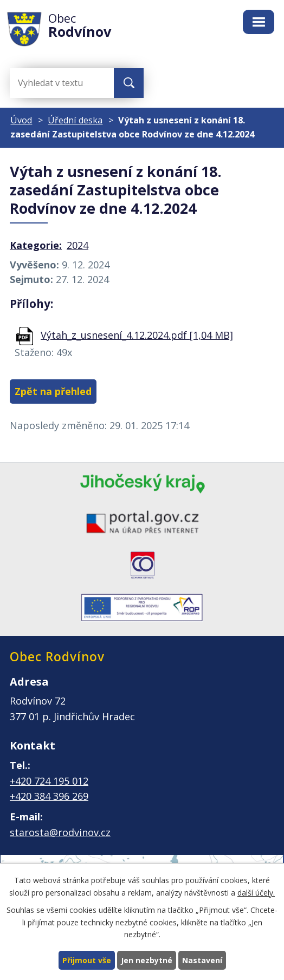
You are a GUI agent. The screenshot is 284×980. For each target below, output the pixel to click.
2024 (78, 245)
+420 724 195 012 (49, 781)
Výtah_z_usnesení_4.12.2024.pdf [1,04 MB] (137, 335)
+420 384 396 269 (49, 796)
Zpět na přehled (53, 391)
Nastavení (202, 960)
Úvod (21, 120)
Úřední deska (75, 120)
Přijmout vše (87, 960)
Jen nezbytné (147, 960)
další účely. (256, 892)
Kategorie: (36, 245)
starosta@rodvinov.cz (60, 832)
